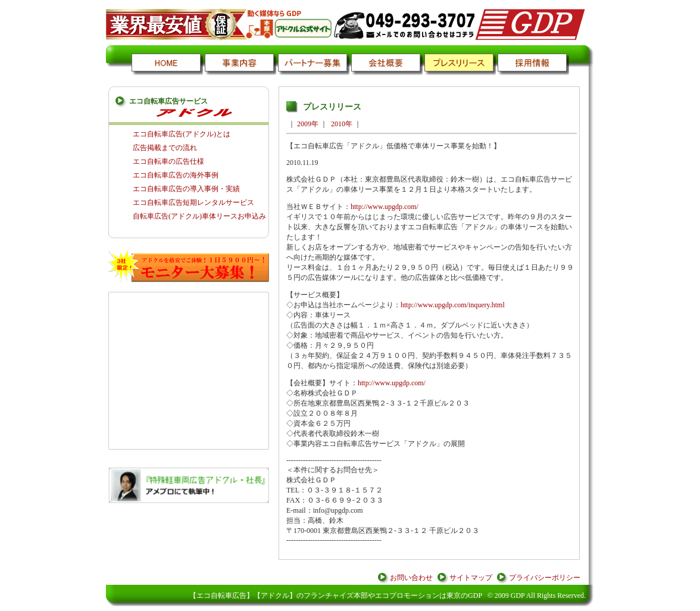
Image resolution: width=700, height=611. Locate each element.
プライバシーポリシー (545, 578)
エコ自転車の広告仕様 (168, 161)
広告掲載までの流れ (165, 148)
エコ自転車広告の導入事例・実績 (186, 189)
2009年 (308, 124)
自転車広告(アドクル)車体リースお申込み (199, 216)
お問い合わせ (411, 578)
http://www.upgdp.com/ (385, 207)
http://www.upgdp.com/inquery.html (453, 305)
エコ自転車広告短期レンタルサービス (193, 202)
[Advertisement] (189, 370)
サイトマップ (471, 578)
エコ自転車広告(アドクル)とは (182, 134)
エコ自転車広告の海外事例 (176, 175)
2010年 (342, 124)
